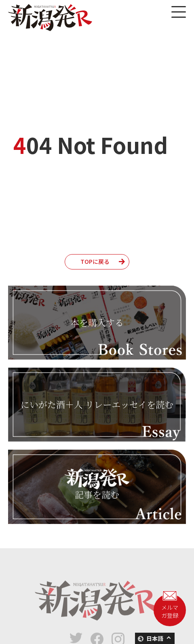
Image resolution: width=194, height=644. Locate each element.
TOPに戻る (95, 261)
